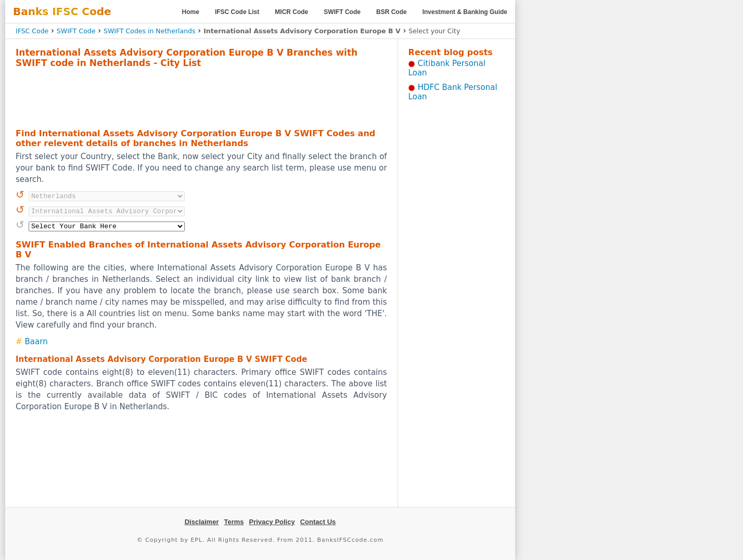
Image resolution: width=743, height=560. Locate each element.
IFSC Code (32, 31)
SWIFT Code (342, 12)
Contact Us (318, 522)
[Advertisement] (201, 97)
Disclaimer (202, 522)
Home (191, 12)
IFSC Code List (237, 12)
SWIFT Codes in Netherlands (150, 31)
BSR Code (392, 12)
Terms (234, 522)
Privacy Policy (272, 522)
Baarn (36, 342)
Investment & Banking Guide (465, 12)
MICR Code (291, 12)
